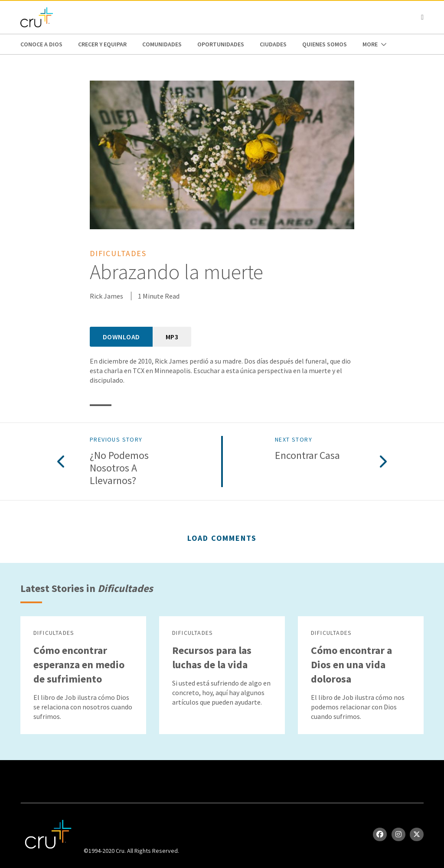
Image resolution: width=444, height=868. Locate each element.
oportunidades (221, 44)
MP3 (172, 337)
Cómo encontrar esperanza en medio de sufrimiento (79, 665)
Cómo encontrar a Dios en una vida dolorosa (351, 665)
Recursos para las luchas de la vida (212, 657)
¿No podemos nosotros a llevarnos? (119, 468)
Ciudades (273, 44)
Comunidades (162, 44)
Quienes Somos (325, 44)
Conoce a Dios (41, 44)
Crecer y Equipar (102, 44)
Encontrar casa (307, 456)
